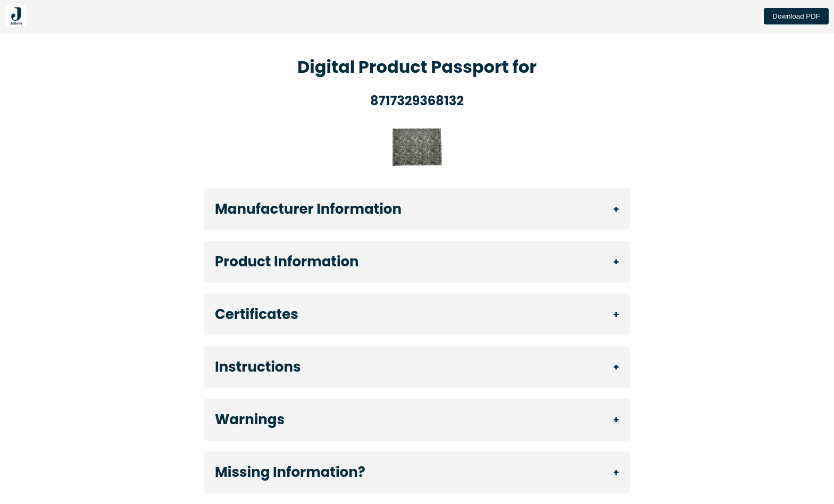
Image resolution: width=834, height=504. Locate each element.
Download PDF (796, 16)
